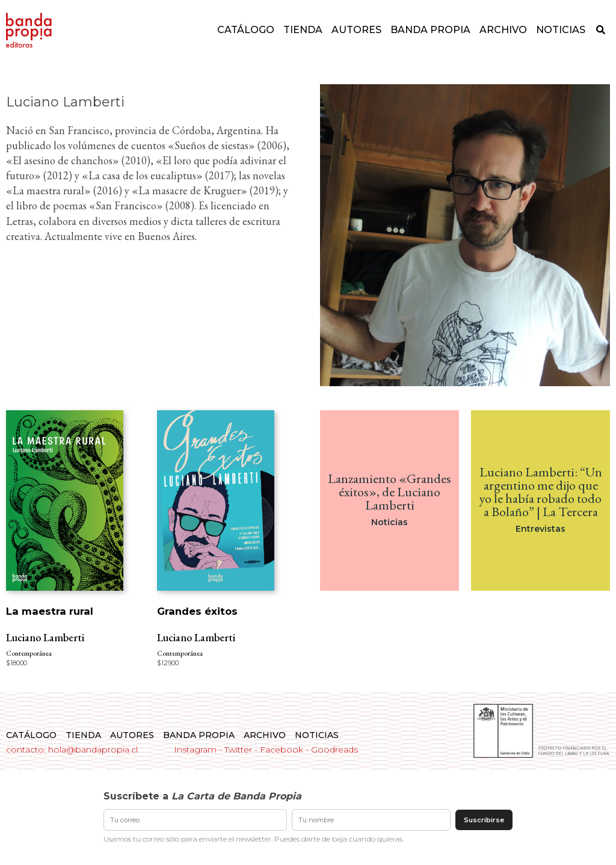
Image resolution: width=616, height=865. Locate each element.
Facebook (282, 750)
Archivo (503, 30)
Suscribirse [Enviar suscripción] (484, 820)
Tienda (303, 30)
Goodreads (334, 750)
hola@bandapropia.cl (93, 750)
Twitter (238, 750)
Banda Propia (430, 30)
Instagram (195, 750)
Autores (356, 30)
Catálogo (246, 30)
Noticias (561, 30)
